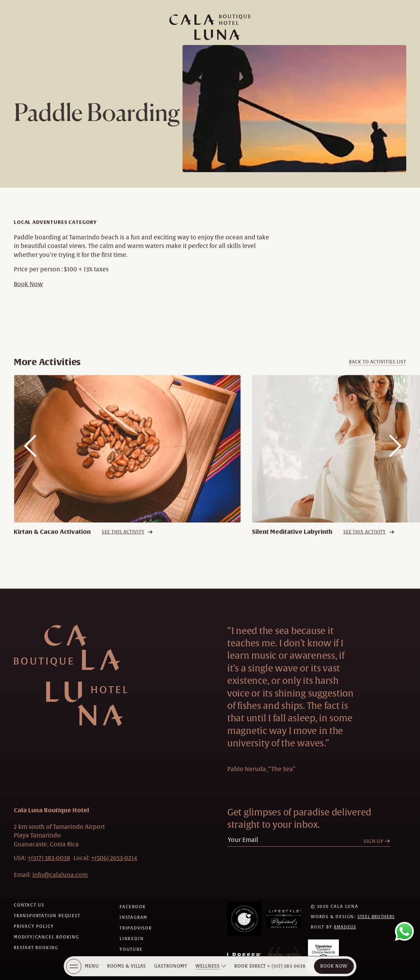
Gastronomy (171, 966)
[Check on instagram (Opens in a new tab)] (134, 917)
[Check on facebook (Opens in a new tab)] (133, 907)
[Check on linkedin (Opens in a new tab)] (132, 939)
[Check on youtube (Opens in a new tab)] (131, 949)
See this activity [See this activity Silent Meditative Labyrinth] (364, 544)
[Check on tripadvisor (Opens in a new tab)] (136, 928)
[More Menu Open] (74, 966)
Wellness (208, 966)
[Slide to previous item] (30, 458)
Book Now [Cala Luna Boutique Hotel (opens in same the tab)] (334, 966)
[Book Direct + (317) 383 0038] (270, 966)
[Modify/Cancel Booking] (46, 937)
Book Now (28, 296)
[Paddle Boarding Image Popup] (294, 109)
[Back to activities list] (378, 374)
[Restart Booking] (36, 948)
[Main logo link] (210, 27)
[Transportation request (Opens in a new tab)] (47, 916)
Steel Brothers (376, 917)
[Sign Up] (379, 841)
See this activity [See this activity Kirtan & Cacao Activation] (123, 544)
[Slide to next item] (395, 458)
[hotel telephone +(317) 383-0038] (49, 858)
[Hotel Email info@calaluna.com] (60, 875)
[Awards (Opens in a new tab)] (244, 919)
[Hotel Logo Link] (70, 675)
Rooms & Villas (126, 966)
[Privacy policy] (34, 926)
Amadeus (345, 927)
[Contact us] (29, 905)
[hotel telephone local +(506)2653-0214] (114, 858)
